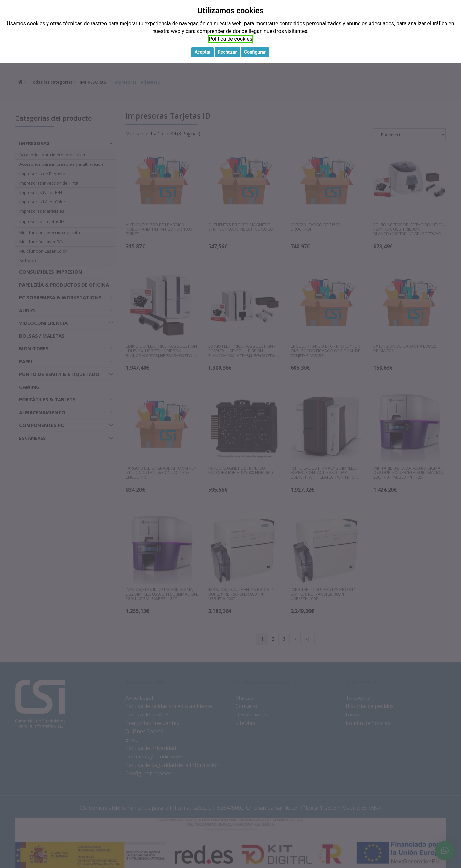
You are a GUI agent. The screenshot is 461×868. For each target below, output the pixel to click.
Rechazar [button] (227, 52)
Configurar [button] (255, 52)
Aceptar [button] (203, 52)
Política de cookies (230, 39)
